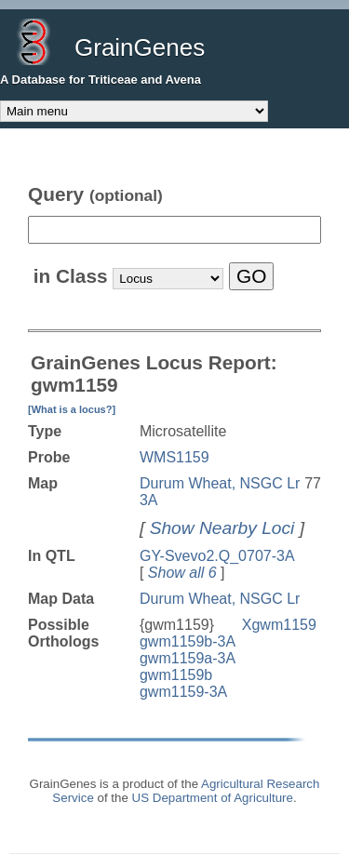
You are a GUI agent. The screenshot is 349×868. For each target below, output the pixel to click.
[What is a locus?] (72, 409)
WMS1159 (174, 457)
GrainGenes (140, 47)
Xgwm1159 (279, 625)
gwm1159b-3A (188, 641)
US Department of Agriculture (213, 798)
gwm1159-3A (183, 692)
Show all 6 (182, 573)
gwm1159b (176, 675)
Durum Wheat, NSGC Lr (220, 599)
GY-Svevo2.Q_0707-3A (217, 556)
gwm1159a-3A (188, 658)
